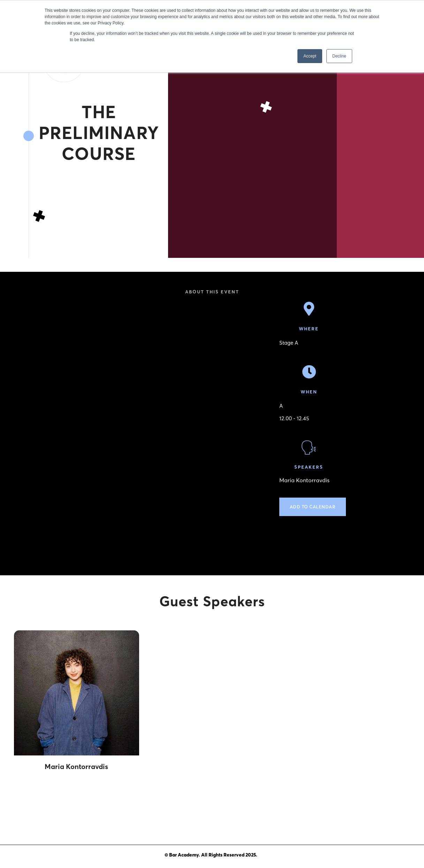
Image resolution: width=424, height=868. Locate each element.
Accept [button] (310, 56)
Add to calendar (313, 507)
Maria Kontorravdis (304, 480)
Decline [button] (339, 56)
